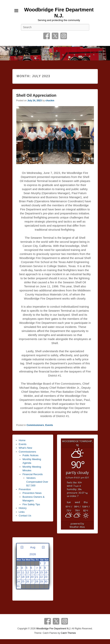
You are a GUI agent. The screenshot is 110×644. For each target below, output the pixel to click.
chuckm (50, 101)
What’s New (26, 448)
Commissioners (35, 425)
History (23, 508)
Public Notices (30, 455)
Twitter (55, 36)
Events (49, 425)
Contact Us (25, 516)
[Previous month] (22, 551)
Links (22, 512)
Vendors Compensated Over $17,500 (37, 482)
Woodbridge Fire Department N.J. (59, 13)
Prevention (25, 489)
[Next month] (43, 551)
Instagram (64, 36)
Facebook (47, 36)
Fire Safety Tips (31, 504)
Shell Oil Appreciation (36, 95)
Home (22, 440)
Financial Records (33, 474)
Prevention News (32, 493)
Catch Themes (68, 633)
